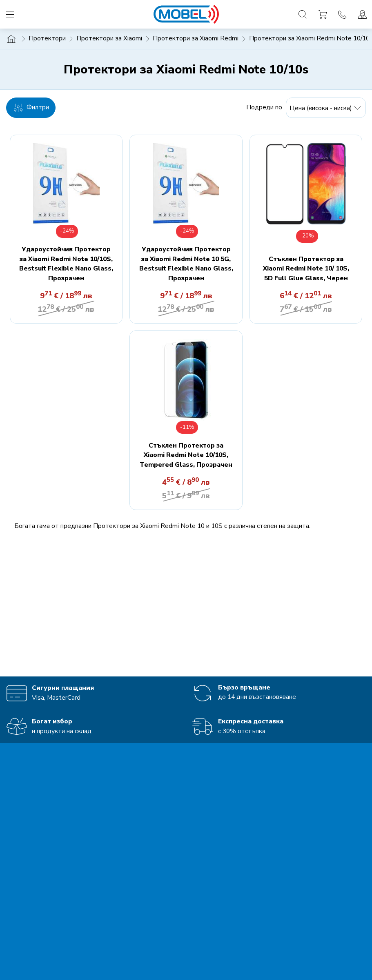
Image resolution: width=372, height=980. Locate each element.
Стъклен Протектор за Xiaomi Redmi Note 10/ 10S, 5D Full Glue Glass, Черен (306, 269)
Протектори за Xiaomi (109, 38)
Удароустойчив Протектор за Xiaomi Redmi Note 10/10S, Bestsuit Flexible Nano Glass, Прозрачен (66, 264)
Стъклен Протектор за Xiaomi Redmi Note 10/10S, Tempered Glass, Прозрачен (186, 455)
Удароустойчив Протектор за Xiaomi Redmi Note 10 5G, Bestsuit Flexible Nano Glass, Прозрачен (186, 264)
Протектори (47, 38)
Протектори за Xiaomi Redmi (196, 38)
